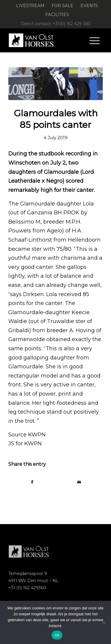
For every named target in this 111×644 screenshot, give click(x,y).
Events (89, 6)
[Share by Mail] (79, 482)
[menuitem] (30, 6)
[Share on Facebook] (32, 482)
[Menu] (95, 40)
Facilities (57, 15)
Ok (57, 635)
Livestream (30, 6)
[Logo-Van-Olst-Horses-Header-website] (46, 40)
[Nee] (104, 622)
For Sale (62, 6)
